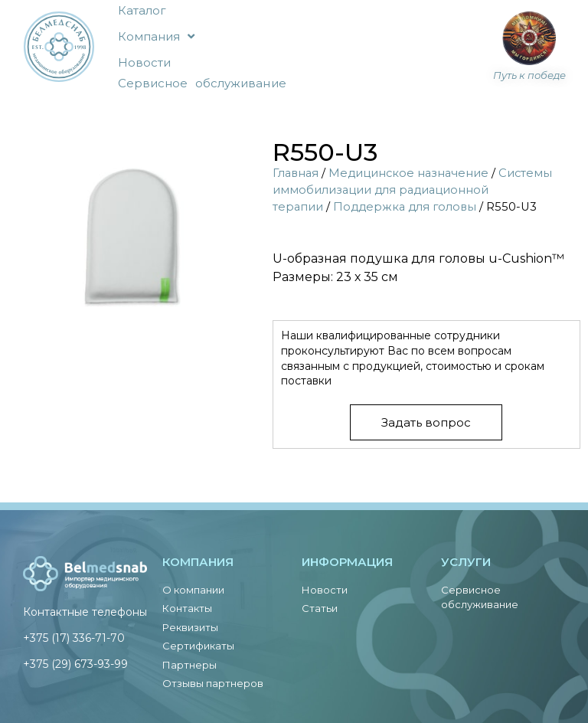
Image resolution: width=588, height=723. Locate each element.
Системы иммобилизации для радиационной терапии (412, 190)
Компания (157, 36)
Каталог (142, 10)
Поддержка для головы (405, 207)
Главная (296, 173)
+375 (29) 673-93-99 (75, 664)
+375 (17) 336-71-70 (74, 638)
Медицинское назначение (408, 173)
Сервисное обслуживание (202, 83)
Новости (145, 62)
